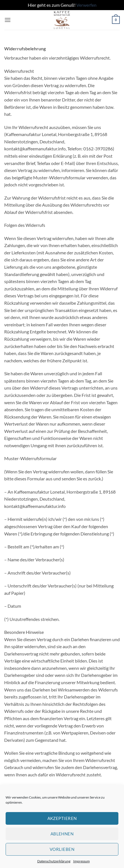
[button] (8, 20)
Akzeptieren (62, 818)
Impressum (81, 861)
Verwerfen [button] (86, 5)
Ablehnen (62, 834)
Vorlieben (62, 849)
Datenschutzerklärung (54, 861)
